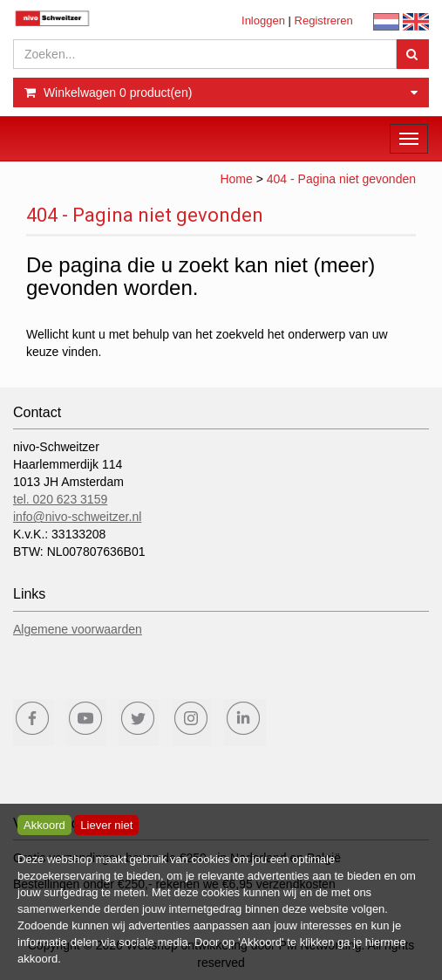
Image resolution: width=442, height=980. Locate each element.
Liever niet (106, 825)
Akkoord (44, 825)
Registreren (324, 21)
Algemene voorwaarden (78, 629)
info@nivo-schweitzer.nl (77, 517)
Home (236, 179)
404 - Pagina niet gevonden (341, 179)
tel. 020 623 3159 (60, 499)
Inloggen (263, 21)
